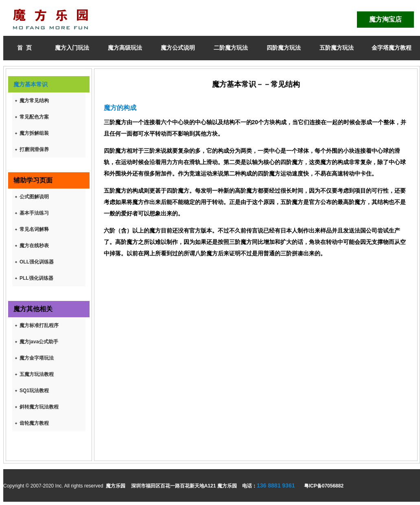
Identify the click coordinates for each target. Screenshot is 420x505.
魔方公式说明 (178, 48)
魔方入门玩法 (72, 48)
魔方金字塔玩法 (37, 358)
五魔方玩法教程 (37, 374)
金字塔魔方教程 (392, 48)
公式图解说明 (34, 197)
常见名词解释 (34, 229)
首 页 (24, 48)
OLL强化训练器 (37, 262)
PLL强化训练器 (36, 278)
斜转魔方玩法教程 (39, 407)
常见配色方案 (34, 117)
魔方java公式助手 (39, 342)
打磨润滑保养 (34, 149)
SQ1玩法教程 (34, 391)
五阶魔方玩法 (337, 48)
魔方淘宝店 (385, 19)
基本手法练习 (34, 213)
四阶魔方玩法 (284, 48)
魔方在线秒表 (34, 246)
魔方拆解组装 (34, 133)
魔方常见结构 (34, 101)
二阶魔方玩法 (231, 48)
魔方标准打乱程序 (39, 325)
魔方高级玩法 (125, 48)
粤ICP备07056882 (324, 486)
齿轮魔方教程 (34, 423)
